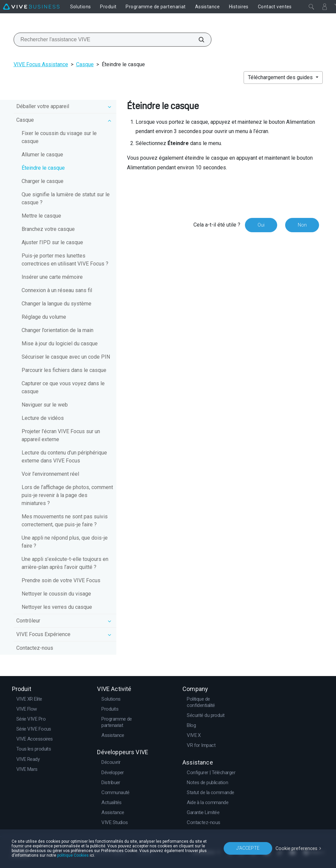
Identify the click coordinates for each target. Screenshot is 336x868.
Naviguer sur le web (45, 405)
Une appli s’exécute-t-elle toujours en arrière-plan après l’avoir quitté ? (65, 563)
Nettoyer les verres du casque (57, 607)
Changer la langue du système (56, 304)
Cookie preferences (297, 848)
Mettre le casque (41, 216)
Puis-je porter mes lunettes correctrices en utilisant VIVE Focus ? (65, 260)
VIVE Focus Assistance (41, 64)
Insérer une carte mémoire (52, 277)
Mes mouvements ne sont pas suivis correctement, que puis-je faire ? (65, 521)
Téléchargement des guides (281, 77)
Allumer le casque (42, 155)
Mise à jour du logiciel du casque (60, 344)
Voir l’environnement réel (50, 474)
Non (302, 225)
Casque (85, 64)
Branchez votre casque (48, 229)
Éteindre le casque (43, 168)
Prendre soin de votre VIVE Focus (61, 580)
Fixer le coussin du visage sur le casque (59, 137)
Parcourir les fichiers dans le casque (64, 370)
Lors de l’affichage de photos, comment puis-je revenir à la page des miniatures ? (67, 495)
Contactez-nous (35, 648)
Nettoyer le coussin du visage (56, 594)
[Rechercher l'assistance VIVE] (198, 40)
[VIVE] (31, 7)
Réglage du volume (44, 317)
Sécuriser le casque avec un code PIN (66, 357)
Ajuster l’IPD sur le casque (52, 242)
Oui (261, 225)
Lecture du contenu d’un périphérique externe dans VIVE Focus (64, 457)
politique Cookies (73, 855)
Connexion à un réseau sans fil (57, 290)
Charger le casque (43, 181)
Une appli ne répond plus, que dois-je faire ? (65, 542)
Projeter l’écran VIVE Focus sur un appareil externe (61, 435)
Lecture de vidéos (43, 418)
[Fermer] (311, 7)
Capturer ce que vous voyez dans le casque (63, 387)
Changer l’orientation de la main (57, 330)
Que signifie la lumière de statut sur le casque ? (66, 198)
